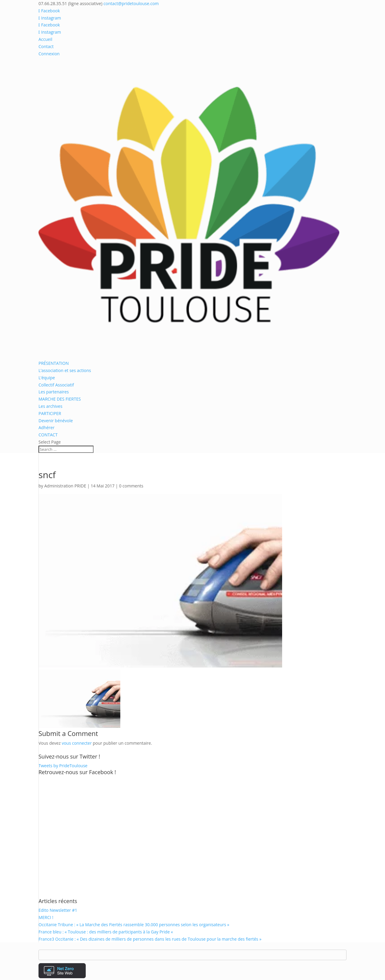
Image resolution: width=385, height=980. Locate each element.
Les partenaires (54, 392)
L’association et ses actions (65, 370)
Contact (46, 46)
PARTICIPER (50, 413)
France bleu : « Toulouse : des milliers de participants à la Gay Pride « (106, 932)
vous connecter (77, 743)
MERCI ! (46, 917)
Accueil (45, 39)
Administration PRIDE (65, 486)
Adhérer (46, 427)
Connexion (49, 54)
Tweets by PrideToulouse (63, 766)
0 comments (131, 486)
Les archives (50, 406)
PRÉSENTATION (54, 363)
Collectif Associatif (56, 385)
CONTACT (48, 435)
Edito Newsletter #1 (58, 910)
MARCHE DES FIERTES (60, 399)
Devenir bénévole (56, 421)
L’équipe (47, 378)
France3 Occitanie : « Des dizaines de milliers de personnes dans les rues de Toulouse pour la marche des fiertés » (150, 939)
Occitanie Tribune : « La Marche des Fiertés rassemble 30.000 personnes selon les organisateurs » (134, 925)
